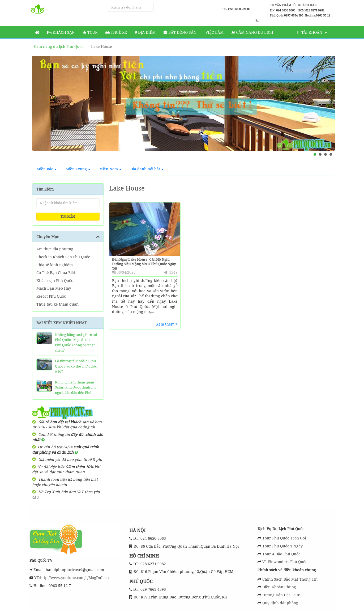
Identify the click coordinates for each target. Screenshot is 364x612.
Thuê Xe (116, 32)
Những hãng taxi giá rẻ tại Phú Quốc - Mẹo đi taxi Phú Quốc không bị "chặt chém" (76, 342)
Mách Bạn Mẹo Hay (54, 288)
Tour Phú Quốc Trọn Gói (284, 538)
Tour (90, 32)
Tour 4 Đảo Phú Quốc (281, 554)
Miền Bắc (47, 169)
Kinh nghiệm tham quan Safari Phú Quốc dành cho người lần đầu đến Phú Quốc (76, 390)
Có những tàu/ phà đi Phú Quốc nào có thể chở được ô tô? (76, 366)
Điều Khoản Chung (279, 587)
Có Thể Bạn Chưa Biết (56, 273)
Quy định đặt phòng (280, 603)
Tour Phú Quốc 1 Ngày (282, 546)
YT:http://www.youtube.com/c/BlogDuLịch (71, 578)
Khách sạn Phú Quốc (55, 280)
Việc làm (214, 32)
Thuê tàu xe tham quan (57, 304)
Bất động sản (180, 32)
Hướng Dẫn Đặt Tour (281, 595)
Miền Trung (78, 169)
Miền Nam (110, 169)
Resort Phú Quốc (51, 296)
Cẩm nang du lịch (252, 32)
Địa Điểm (145, 32)
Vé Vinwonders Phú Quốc (285, 562)
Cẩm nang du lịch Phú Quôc (59, 46)
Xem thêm (167, 324)
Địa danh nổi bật (147, 169)
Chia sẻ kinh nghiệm (55, 265)
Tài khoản (312, 32)
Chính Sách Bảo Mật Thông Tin (290, 579)
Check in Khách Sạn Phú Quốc (63, 257)
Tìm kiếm (68, 216)
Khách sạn (61, 32)
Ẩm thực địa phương (55, 249)
